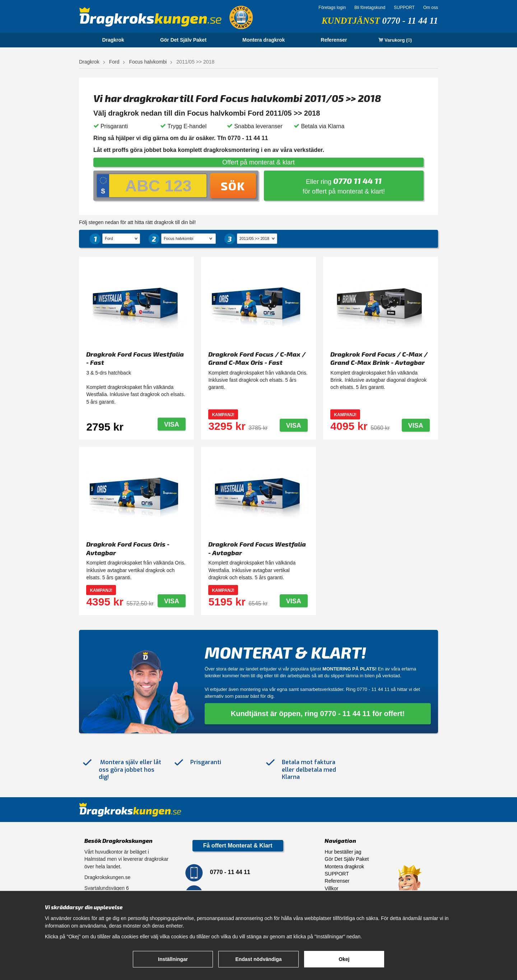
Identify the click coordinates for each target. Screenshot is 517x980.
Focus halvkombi (148, 62)
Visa (172, 424)
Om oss (431, 8)
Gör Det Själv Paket (183, 40)
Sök (233, 186)
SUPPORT (404, 8)
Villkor (331, 888)
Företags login (332, 8)
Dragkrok (113, 40)
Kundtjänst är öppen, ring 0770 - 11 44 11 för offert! (318, 714)
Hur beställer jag (343, 852)
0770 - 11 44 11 (410, 21)
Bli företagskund (370, 8)
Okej (344, 959)
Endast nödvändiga (258, 959)
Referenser (334, 40)
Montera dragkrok (264, 40)
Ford (114, 62)
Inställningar (173, 959)
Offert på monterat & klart (258, 162)
